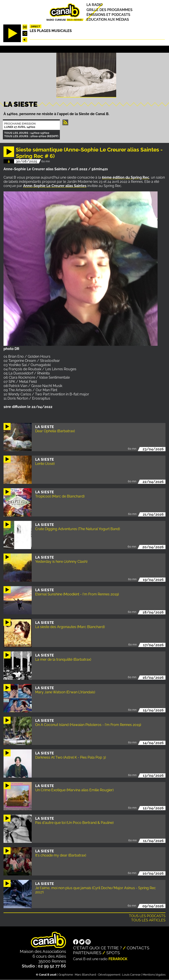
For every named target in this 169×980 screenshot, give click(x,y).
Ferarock (118, 959)
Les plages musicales (51, 31)
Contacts (138, 948)
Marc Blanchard (85, 975)
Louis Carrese (131, 975)
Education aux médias (108, 20)
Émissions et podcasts (108, 15)
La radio (95, 5)
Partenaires (87, 953)
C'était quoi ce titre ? (97, 948)
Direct (35, 26)
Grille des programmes (109, 10)
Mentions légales (154, 975)
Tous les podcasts (147, 916)
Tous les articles (148, 920)
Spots (113, 953)
